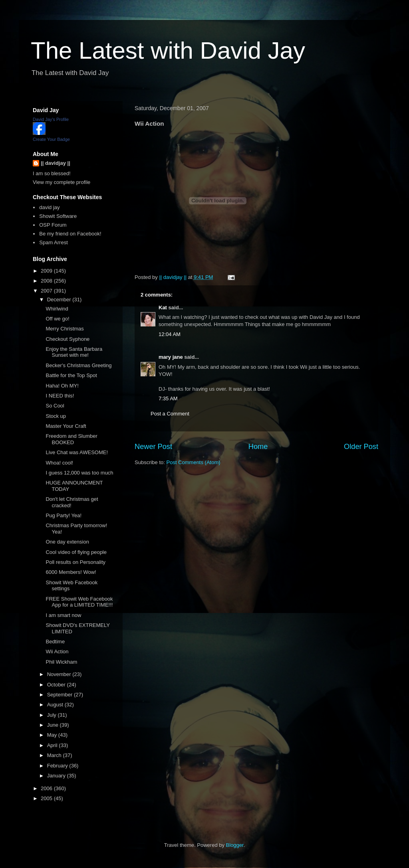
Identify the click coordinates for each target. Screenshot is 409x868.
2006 (47, 788)
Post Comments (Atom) (194, 462)
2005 (47, 798)
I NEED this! (60, 396)
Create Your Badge (51, 139)
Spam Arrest (54, 242)
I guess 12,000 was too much (79, 473)
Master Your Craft (66, 426)
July (53, 715)
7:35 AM (168, 398)
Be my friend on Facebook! (70, 234)
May (53, 735)
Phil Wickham (61, 662)
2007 (47, 291)
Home (258, 447)
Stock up (56, 416)
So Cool (55, 406)
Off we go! (57, 319)
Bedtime (55, 642)
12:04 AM (170, 334)
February (58, 766)
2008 (47, 281)
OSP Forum (53, 225)
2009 (47, 271)
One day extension (67, 542)
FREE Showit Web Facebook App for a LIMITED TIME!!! (79, 602)
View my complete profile (62, 182)
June (54, 725)
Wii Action (57, 651)
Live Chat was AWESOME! (77, 452)
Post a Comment (170, 414)
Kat (163, 307)
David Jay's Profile (51, 119)
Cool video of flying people (76, 552)
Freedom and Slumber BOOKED (71, 439)
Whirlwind (57, 309)
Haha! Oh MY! (62, 386)
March (55, 755)
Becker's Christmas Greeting (78, 365)
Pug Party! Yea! (64, 515)
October (57, 685)
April (53, 745)
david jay (49, 207)
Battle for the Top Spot (71, 375)
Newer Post (153, 447)
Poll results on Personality (75, 562)
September (61, 695)
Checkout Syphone (68, 339)
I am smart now (63, 615)
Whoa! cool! (59, 463)
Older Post (361, 447)
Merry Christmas (65, 329)
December (60, 300)
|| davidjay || (56, 163)
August (56, 705)
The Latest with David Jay (168, 50)
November (60, 674)
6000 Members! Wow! (71, 572)
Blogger (235, 845)
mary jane (171, 357)
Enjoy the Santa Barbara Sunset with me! (74, 352)
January (57, 776)
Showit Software (58, 216)
